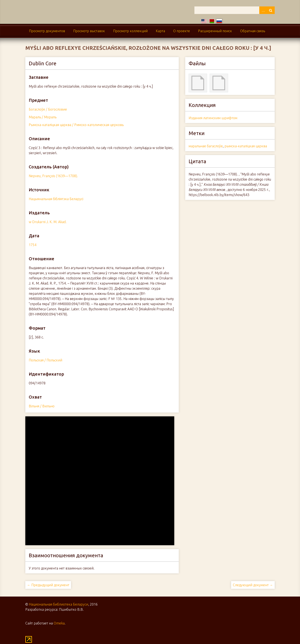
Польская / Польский (45, 360)
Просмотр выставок (89, 31)
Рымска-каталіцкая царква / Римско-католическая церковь (76, 125)
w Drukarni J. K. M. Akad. (48, 222)
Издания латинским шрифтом (213, 118)
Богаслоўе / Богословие (48, 109)
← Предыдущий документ (48, 585)
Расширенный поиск (215, 31)
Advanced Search (263, 10)
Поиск (271, 10)
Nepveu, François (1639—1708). (53, 176)
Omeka (59, 623)
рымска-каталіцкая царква (246, 146)
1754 (33, 245)
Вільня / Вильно (42, 406)
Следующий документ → (253, 585)
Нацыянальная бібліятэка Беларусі (56, 199)
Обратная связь (253, 31)
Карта (160, 31)
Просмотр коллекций (130, 31)
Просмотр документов (47, 31)
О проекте (182, 31)
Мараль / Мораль (43, 117)
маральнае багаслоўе (206, 146)
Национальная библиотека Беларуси (59, 604)
